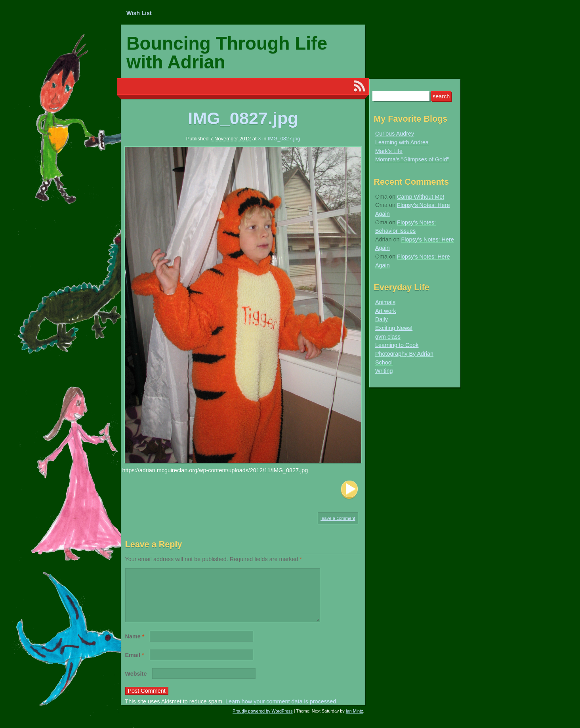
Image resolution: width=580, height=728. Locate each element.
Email (135, 665)
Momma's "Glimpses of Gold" (412, 159)
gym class (388, 337)
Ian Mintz (355, 720)
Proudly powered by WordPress (263, 720)
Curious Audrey (395, 134)
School (384, 362)
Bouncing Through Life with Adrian (227, 52)
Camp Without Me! (421, 197)
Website (136, 683)
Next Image (349, 490)
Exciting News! (394, 328)
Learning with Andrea (402, 142)
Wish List (139, 13)
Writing (384, 371)
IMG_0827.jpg (284, 139)
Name (135, 646)
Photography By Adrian (404, 354)
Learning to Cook (397, 345)
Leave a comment (338, 518)
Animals (385, 302)
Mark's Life (389, 151)
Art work (386, 311)
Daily (382, 319)
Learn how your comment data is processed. (281, 711)
